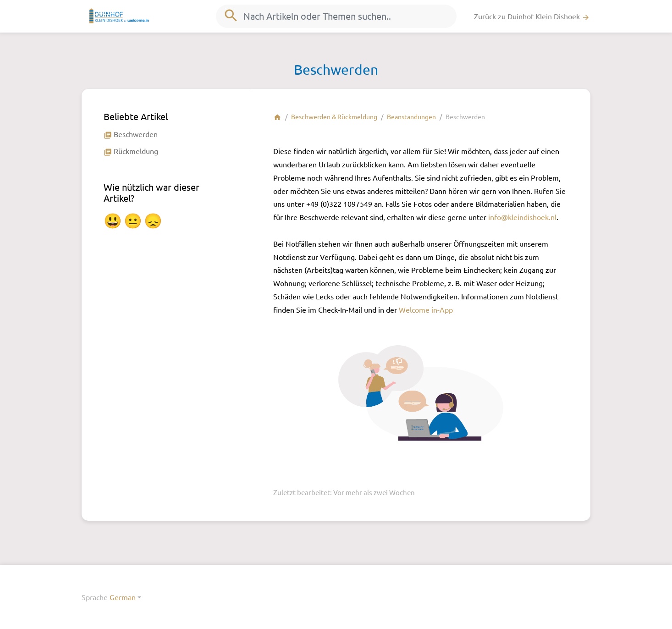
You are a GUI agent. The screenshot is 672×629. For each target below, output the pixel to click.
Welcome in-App (426, 309)
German (123, 597)
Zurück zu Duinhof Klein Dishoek (532, 17)
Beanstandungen (411, 116)
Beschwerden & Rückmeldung (334, 116)
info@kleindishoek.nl (522, 217)
